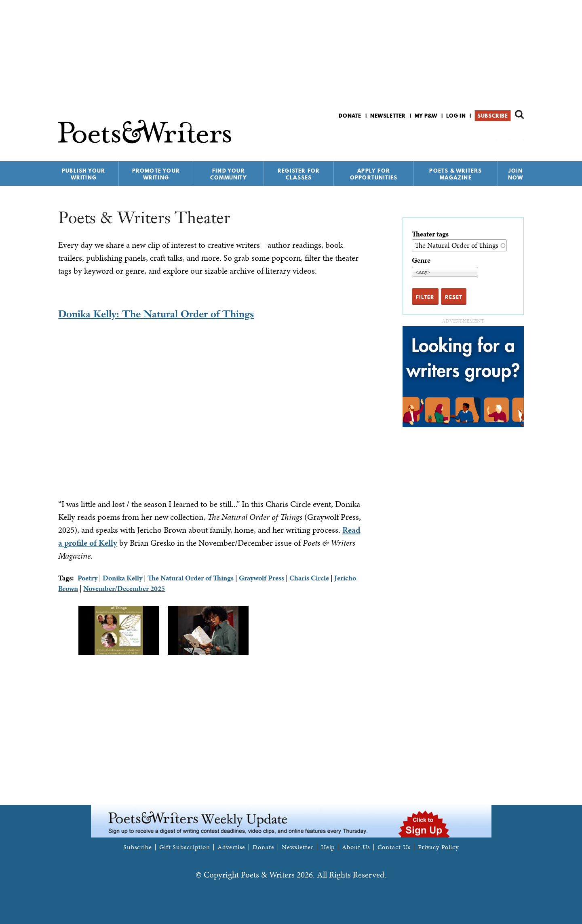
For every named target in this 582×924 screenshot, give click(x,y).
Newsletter (388, 116)
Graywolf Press (261, 578)
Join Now (516, 174)
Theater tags (430, 234)
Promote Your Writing (156, 174)
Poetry (88, 578)
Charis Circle (309, 578)
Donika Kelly (122, 578)
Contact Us (394, 847)
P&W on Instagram (518, 137)
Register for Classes (299, 174)
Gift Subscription (185, 847)
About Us (356, 847)
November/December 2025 (124, 588)
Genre (421, 260)
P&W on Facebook (491, 137)
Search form (519, 114)
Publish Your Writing (83, 174)
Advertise (231, 847)
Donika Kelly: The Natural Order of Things (156, 314)
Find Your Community (229, 174)
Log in (456, 116)
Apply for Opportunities (374, 174)
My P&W (426, 116)
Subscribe (492, 116)
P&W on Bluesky (505, 137)
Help (328, 847)
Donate (350, 116)
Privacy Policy (439, 847)
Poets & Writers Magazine (455, 174)
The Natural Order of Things (191, 578)
